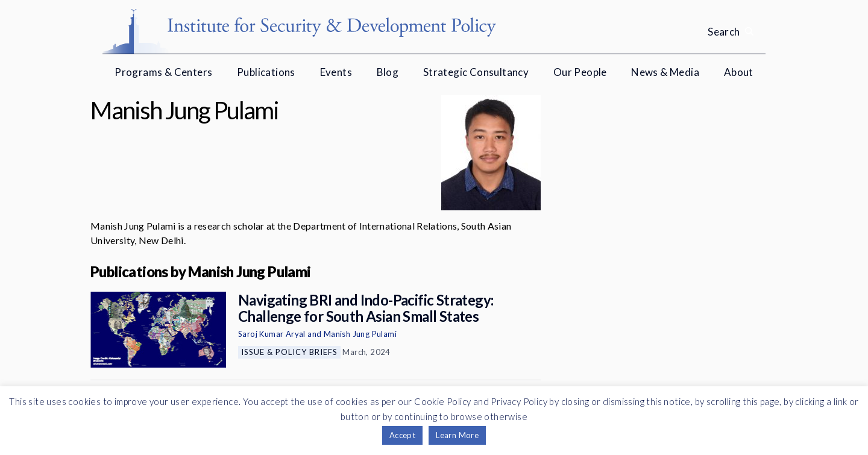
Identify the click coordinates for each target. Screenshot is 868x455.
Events (336, 72)
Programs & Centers (163, 72)
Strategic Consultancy (476, 72)
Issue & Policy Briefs (289, 352)
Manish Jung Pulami (360, 334)
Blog (388, 72)
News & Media (665, 72)
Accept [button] (402, 435)
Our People (580, 72)
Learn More (457, 435)
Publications (266, 72)
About (739, 72)
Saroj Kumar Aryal (272, 334)
